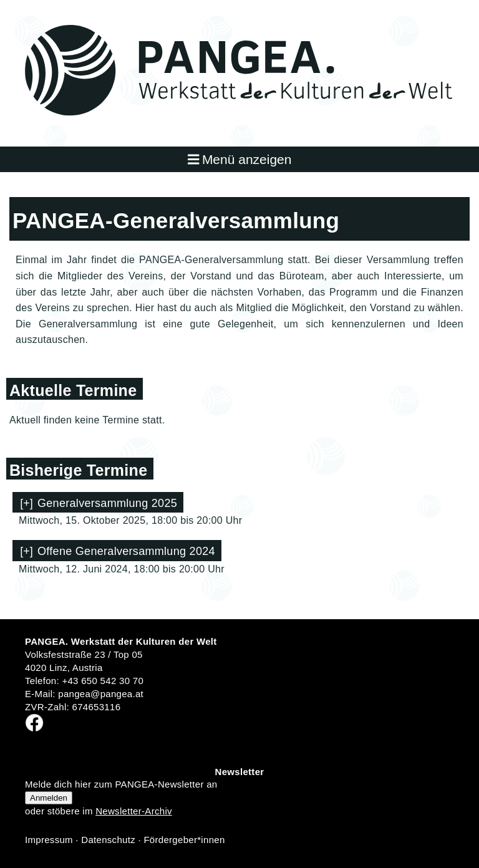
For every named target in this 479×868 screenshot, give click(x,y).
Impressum (49, 840)
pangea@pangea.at (101, 694)
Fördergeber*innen (184, 840)
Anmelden (49, 798)
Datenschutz (108, 840)
